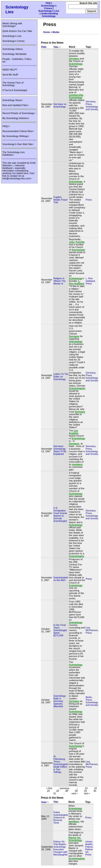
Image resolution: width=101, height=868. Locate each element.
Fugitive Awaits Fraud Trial (60, 200)
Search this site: (89, 3)
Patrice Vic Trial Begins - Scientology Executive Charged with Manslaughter (61, 848)
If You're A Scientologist (15, 90)
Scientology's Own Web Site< (18, 144)
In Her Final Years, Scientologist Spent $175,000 (60, 630)
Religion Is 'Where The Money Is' (59, 281)
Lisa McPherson (92, 629)
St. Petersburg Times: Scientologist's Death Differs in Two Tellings (61, 764)
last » (87, 793)
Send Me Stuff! (10, 75)
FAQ (48, 3)
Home (46, 32)
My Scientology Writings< (16, 136)
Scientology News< (13, 100)
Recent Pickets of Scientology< (19, 113)
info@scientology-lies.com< (17, 178)
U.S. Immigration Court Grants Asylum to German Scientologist (60, 514)
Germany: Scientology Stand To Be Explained (60, 450)
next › (75, 793)
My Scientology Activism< (16, 118)
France (89, 847)
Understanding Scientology (49, 15)
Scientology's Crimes (49, 7)
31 (55, 793)
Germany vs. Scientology (60, 105)
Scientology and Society (92, 108)
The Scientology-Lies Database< (14, 153)
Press (89, 104)
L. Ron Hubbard (90, 280)
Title (57, 47)
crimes (89, 842)
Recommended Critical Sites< (18, 131)
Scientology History (13, 49)
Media (56, 32)
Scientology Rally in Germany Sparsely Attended (59, 701)
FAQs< (6, 126)
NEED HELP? (10, 70)
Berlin (89, 697)
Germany (90, 101)
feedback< (8, 168)
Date (44, 47)
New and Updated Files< (15, 105)
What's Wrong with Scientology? (12, 25)
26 (58, 791)
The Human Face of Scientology (13, 84)
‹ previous (64, 788)
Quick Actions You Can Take (17, 31)
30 (95, 791)
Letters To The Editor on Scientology (61, 377)
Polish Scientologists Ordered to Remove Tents (61, 817)
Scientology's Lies (49, 11)
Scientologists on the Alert (61, 579)
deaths (89, 844)
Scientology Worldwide (14, 54)
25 (48, 791)
